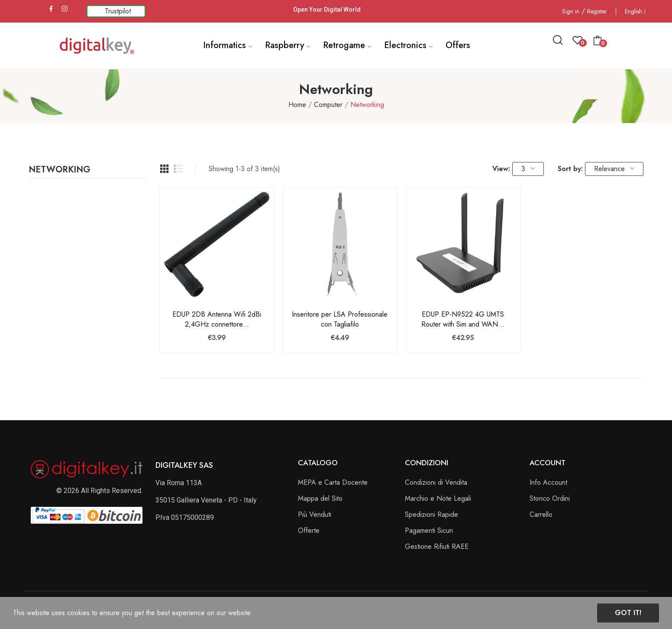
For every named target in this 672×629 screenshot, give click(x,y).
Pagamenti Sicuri (429, 530)
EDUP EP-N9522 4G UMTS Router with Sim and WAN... (463, 319)
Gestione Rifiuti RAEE (437, 546)
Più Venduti (315, 514)
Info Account (548, 482)
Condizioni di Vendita (436, 482)
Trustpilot (118, 11)
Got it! (628, 613)
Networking (60, 171)
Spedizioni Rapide (431, 514)
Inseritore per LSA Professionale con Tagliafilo (340, 319)
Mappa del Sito (320, 498)
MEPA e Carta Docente (333, 482)
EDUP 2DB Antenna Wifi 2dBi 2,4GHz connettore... (217, 319)
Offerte (309, 530)
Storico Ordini (550, 498)
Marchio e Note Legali (438, 498)
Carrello (541, 514)
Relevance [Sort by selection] (614, 169)
